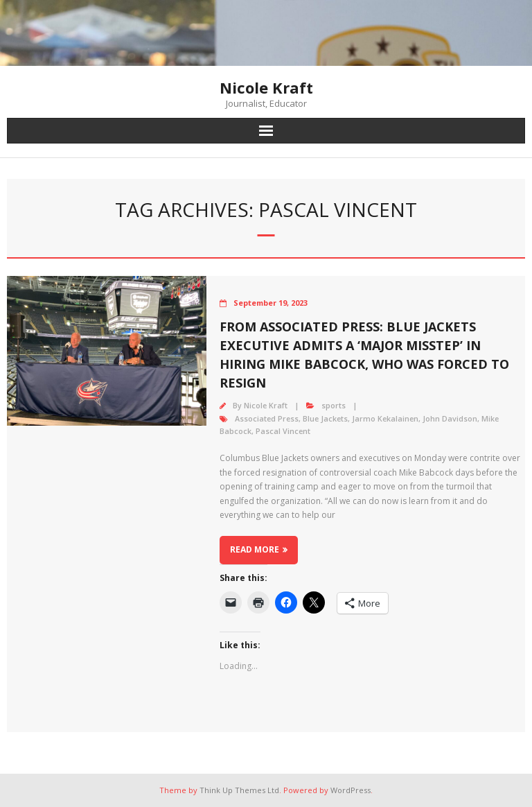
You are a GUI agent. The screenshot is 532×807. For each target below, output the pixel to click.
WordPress (351, 790)
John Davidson (450, 418)
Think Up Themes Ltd (239, 790)
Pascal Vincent (283, 431)
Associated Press (267, 418)
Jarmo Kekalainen (385, 418)
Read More (255, 549)
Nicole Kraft (266, 405)
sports (334, 405)
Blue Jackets (325, 418)
